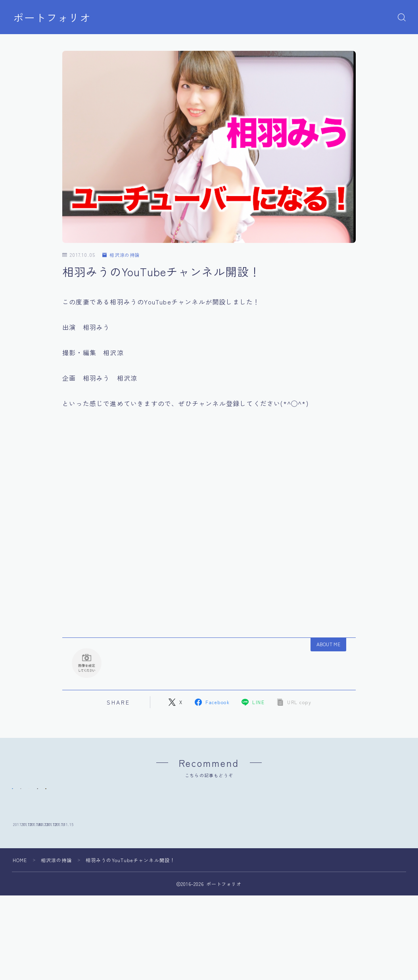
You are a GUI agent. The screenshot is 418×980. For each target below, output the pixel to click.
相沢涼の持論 (121, 255)
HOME (20, 914)
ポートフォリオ (52, 17)
